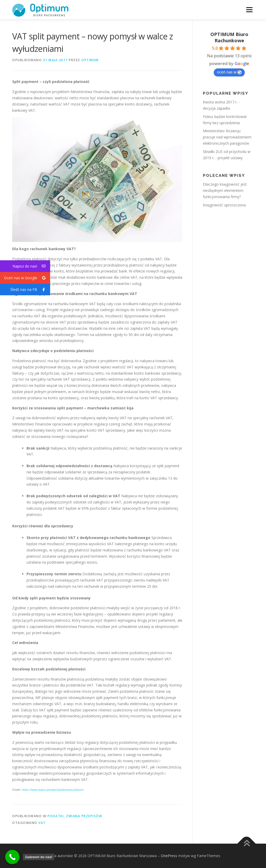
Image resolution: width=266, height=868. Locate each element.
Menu (249, 10)
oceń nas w (229, 72)
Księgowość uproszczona (224, 205)
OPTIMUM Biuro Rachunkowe (229, 37)
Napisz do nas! (31, 266)
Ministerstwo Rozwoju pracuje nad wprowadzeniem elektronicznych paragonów (227, 137)
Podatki (56, 816)
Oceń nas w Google (27, 278)
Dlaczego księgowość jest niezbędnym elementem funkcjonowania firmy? (225, 190)
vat (42, 823)
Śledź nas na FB (30, 289)
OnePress (169, 856)
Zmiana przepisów (84, 816)
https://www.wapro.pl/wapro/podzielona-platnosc (53, 790)
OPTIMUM (90, 60)
